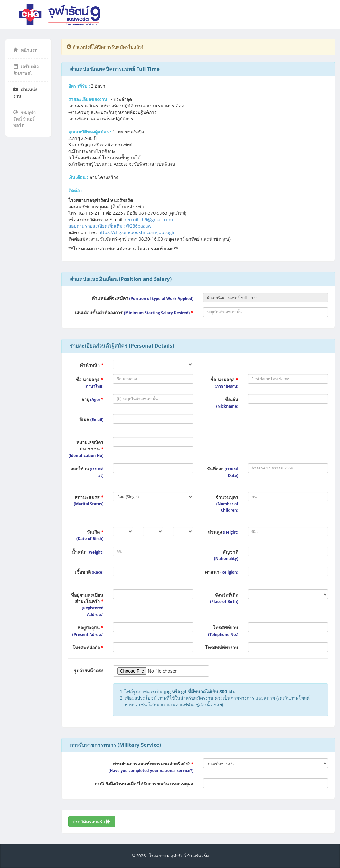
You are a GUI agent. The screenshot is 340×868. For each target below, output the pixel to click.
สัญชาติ (226, 555)
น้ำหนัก (88, 552)
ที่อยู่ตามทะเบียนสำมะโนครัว (87, 604)
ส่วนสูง (223, 532)
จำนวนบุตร (227, 503)
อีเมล (91, 419)
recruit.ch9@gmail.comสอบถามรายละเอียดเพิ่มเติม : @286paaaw (121, 223)
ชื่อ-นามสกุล (90, 382)
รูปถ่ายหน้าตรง (89, 671)
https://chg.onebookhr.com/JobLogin (137, 232)
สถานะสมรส (89, 500)
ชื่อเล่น (227, 402)
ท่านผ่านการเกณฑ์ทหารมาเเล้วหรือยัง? (151, 767)
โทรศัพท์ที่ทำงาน (222, 648)
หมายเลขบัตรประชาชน (86, 449)
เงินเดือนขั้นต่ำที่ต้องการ (134, 313)
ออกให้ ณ (87, 472)
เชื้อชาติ (89, 572)
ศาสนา (222, 572)
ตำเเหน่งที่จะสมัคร (143, 298)
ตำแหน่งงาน (25, 93)
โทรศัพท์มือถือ (88, 648)
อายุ (93, 399)
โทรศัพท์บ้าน (223, 631)
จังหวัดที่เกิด (224, 598)
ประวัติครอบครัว (92, 821)
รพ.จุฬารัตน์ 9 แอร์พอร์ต (24, 119)
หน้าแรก (25, 50)
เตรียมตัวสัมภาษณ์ (26, 70)
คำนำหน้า (92, 365)
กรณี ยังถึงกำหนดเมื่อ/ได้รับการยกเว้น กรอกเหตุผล (144, 784)
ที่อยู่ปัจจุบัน (88, 631)
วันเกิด (90, 535)
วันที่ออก (223, 472)
